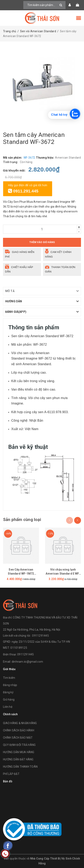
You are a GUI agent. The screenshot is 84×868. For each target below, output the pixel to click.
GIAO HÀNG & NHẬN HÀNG (20, 723)
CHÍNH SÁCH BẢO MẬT (18, 738)
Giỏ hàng (9, 700)
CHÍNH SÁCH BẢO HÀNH (19, 730)
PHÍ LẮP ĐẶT (11, 774)
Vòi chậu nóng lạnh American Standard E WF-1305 (63, 573)
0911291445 (26, 654)
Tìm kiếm (9, 678)
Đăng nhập (10, 685)
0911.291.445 (23, 191)
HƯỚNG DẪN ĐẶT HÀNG (18, 759)
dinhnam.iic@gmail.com (27, 662)
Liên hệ (8, 707)
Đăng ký (8, 692)
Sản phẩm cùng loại (22, 520)
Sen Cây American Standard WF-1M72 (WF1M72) (21, 573)
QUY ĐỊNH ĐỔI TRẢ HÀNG (19, 745)
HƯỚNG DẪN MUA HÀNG (19, 752)
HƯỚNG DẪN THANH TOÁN (20, 767)
